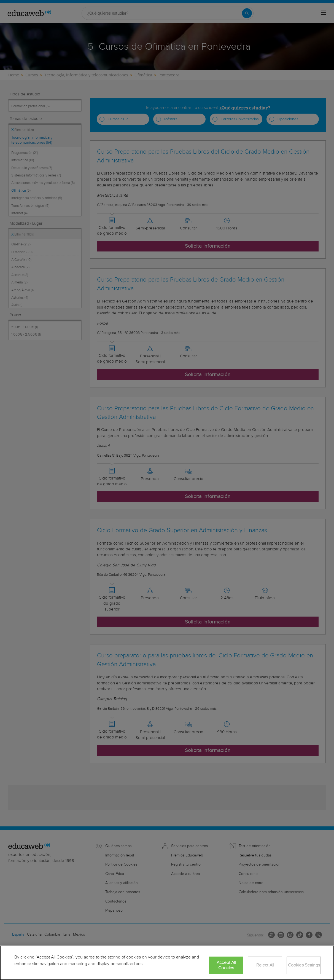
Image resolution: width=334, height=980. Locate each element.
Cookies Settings (304, 965)
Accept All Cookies (226, 965)
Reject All (265, 965)
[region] (167, 963)
